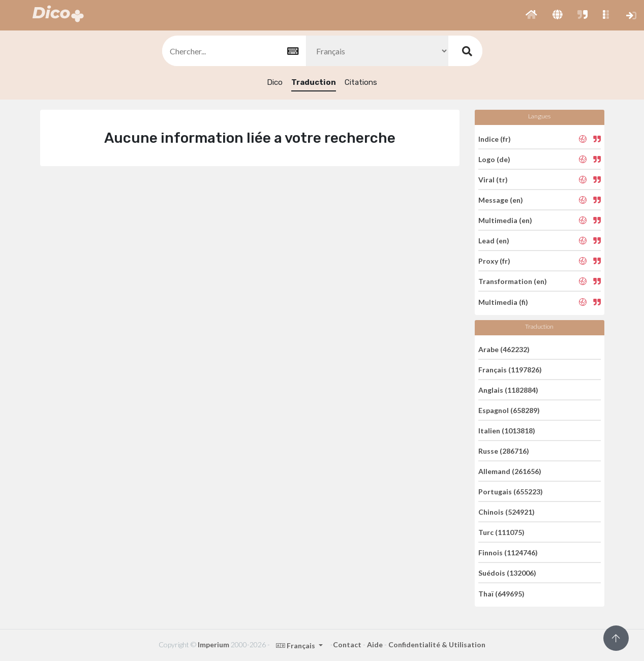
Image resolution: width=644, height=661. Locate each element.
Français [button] (296, 646)
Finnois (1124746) (508, 553)
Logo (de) (494, 159)
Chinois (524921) (507, 512)
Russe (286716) (504, 451)
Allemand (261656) (510, 471)
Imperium (213, 644)
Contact (347, 644)
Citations (361, 82)
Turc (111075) (501, 532)
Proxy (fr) (494, 261)
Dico (275, 82)
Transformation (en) (513, 281)
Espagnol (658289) (509, 410)
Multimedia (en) (505, 220)
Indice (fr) (495, 138)
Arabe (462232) (504, 349)
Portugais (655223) (511, 492)
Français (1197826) (510, 370)
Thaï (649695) (501, 593)
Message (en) (501, 200)
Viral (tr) (493, 180)
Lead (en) (494, 241)
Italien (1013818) (507, 431)
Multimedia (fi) (503, 302)
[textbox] (233, 51)
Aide (375, 644)
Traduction (314, 82)
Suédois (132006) (507, 573)
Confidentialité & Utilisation (437, 644)
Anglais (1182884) (508, 390)
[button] (531, 15)
